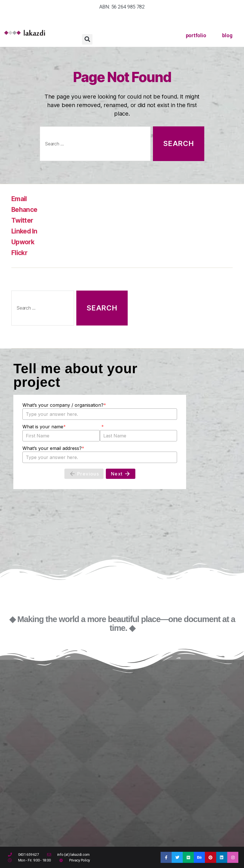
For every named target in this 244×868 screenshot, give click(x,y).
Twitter (23, 220)
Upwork (24, 242)
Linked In (25, 231)
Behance (25, 209)
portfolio (196, 35)
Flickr (20, 253)
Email (20, 199)
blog (227, 35)
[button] (87, 39)
